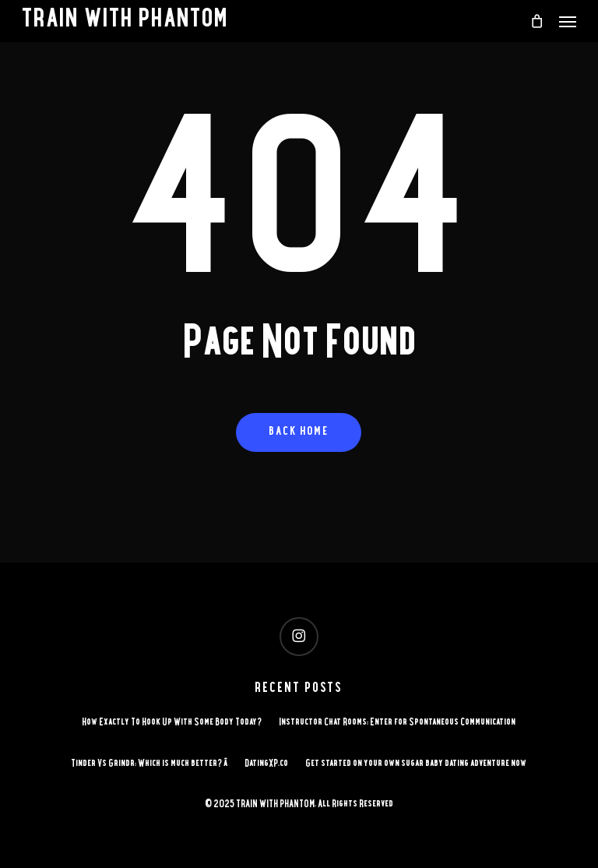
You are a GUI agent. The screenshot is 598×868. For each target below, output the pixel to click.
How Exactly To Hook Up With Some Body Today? (172, 723)
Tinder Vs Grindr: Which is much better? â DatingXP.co (179, 764)
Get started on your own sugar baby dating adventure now (416, 764)
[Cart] (536, 21)
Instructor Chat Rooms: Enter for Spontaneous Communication (397, 723)
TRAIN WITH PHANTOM (125, 21)
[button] (568, 21)
